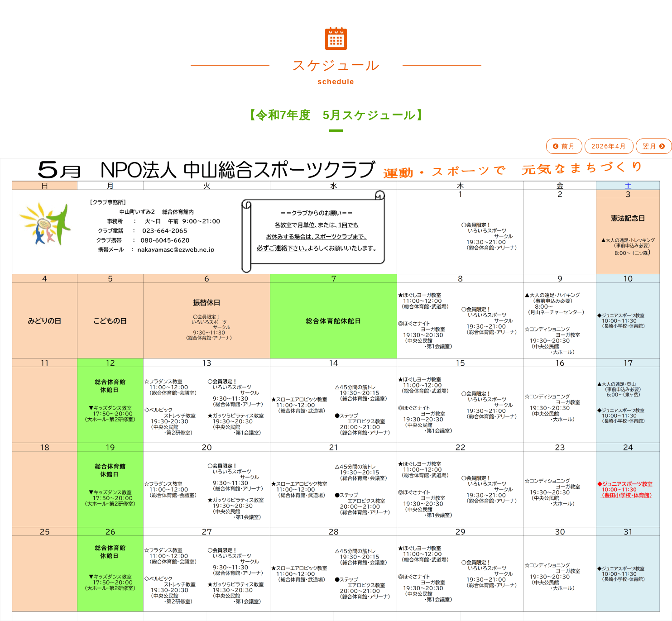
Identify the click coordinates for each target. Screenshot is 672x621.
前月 (564, 146)
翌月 (654, 146)
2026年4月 (609, 146)
